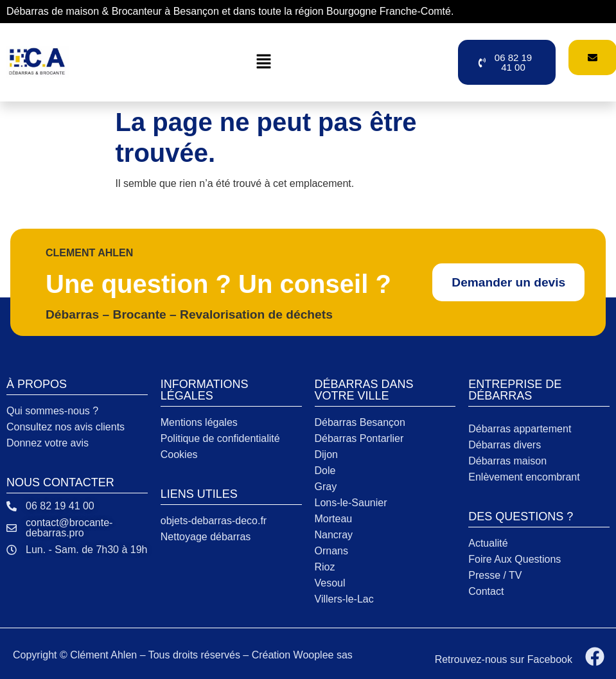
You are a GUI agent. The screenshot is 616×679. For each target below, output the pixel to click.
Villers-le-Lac (344, 599)
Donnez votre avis (48, 443)
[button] (263, 62)
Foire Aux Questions (515, 559)
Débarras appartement (520, 429)
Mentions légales (199, 422)
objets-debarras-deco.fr (214, 521)
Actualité (488, 543)
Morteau (334, 519)
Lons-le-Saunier (351, 503)
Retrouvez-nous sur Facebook (504, 659)
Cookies (179, 454)
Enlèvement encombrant (524, 477)
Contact (486, 591)
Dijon (326, 454)
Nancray (334, 535)
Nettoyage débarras (206, 537)
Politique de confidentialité (220, 438)
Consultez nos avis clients (66, 427)
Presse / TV (495, 575)
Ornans (331, 551)
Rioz (325, 567)
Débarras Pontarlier (359, 438)
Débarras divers (505, 445)
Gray (326, 487)
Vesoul (330, 583)
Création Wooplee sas (302, 655)
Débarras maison (507, 461)
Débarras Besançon (360, 422)
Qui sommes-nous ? (52, 411)
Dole (325, 471)
